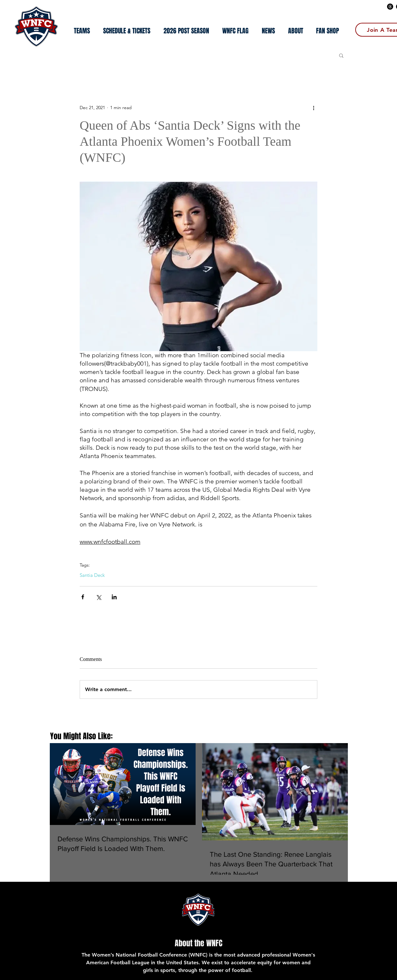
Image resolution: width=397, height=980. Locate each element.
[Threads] (390, 7)
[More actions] (313, 108)
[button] (186, 31)
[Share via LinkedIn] (114, 597)
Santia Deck (92, 575)
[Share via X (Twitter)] (98, 597)
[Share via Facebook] (83, 597)
